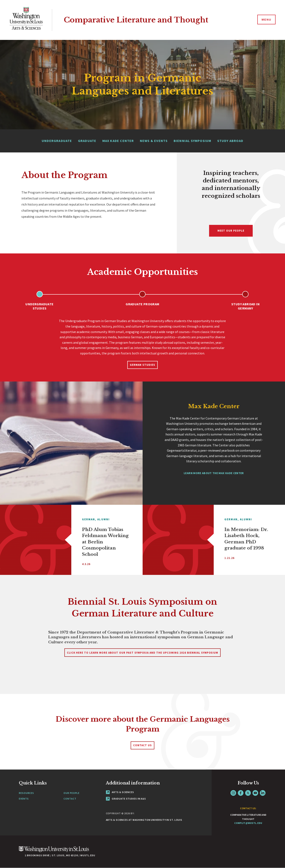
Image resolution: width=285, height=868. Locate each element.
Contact (70, 799)
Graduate (87, 141)
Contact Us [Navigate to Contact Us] (142, 745)
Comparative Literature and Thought (136, 20)
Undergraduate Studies (39, 306)
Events (24, 799)
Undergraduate (57, 141)
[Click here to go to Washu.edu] (54, 851)
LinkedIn (263, 793)
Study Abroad (230, 141)
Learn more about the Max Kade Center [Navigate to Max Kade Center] (214, 473)
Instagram (233, 793)
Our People (72, 793)
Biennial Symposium (193, 141)
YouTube (255, 793)
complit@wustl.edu (248, 823)
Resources (26, 793)
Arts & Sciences (120, 792)
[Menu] (266, 20)
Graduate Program (142, 304)
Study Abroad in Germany (245, 306)
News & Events (154, 141)
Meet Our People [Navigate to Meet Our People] (231, 231)
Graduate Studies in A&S (126, 799)
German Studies (142, 365)
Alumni (103, 519)
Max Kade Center (118, 141)
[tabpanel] (142, 340)
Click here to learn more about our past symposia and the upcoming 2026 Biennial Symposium (143, 653)
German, (89, 519)
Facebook (241, 793)
